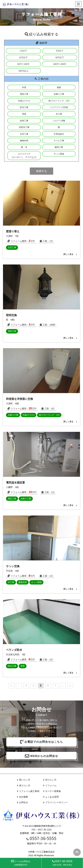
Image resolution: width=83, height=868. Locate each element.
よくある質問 (52, 797)
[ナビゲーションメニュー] (78, 4)
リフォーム (51, 785)
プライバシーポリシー (56, 802)
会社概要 (24, 797)
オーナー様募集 (53, 791)
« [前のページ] (11, 686)
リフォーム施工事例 (29, 791)
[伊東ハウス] (16, 4)
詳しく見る (68, 254)
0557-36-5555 (41, 838)
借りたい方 (25, 785)
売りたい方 (51, 780)
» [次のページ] (70, 686)
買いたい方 (25, 780)
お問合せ (24, 802)
